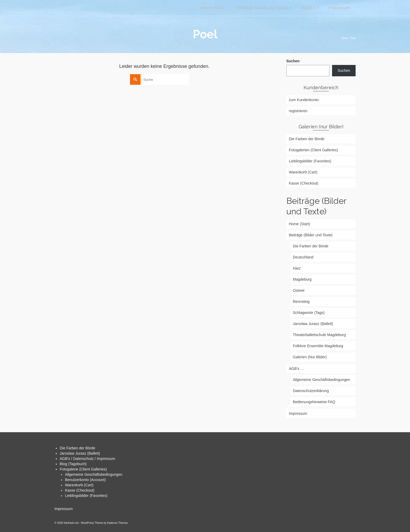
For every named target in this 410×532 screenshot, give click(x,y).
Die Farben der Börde (78, 448)
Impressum (64, 509)
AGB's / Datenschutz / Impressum (87, 459)
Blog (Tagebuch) (73, 464)
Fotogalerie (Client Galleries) (83, 469)
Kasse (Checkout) (80, 490)
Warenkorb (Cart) (79, 485)
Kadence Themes (117, 523)
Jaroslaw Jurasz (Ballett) (80, 453)
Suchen (293, 61)
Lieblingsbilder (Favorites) (86, 496)
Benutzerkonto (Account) (85, 480)
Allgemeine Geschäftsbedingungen (94, 474)
